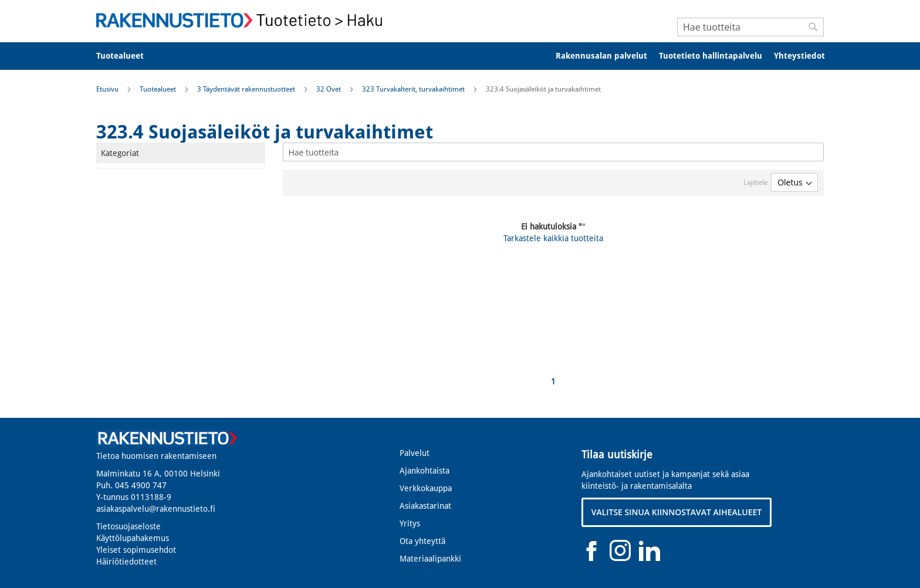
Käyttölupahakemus (133, 538)
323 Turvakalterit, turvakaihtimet (414, 89)
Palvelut (415, 453)
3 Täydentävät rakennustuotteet (247, 89)
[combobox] (750, 27)
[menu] (460, 56)
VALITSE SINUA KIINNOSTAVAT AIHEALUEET (677, 512)
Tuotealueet (159, 89)
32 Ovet (329, 89)
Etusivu (108, 89)
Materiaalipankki (430, 559)
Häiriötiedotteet (126, 562)
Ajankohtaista (425, 471)
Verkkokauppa (426, 488)
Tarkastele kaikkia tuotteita (553, 238)
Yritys (410, 523)
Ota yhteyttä (422, 541)
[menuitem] (128, 56)
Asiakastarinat (425, 506)
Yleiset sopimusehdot (136, 550)
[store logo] (243, 20)
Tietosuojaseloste (128, 526)
